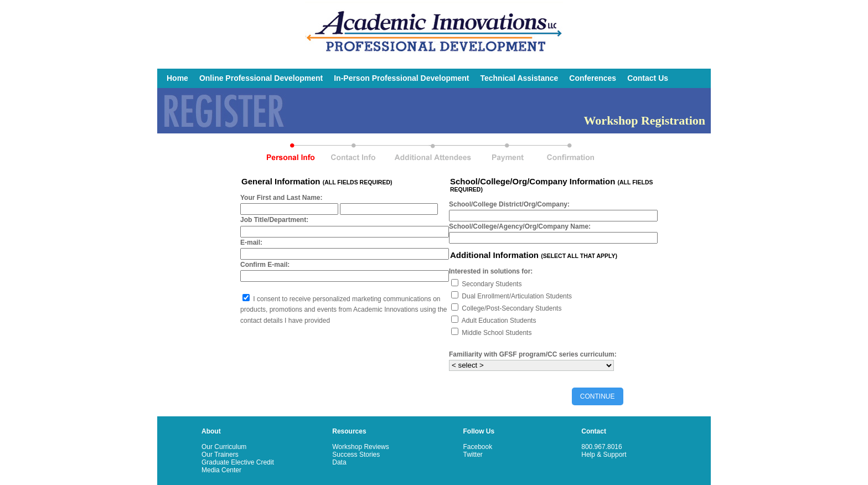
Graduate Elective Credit (238, 462)
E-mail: (251, 242)
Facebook (478, 447)
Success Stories (356, 455)
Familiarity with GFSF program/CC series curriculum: (533, 354)
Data (339, 462)
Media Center (221, 470)
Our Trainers (220, 455)
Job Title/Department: (274, 220)
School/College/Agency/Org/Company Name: (520, 226)
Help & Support (604, 455)
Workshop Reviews (360, 447)
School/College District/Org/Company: (509, 204)
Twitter (473, 455)
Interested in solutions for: (491, 271)
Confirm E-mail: (265, 265)
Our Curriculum (224, 447)
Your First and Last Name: (281, 198)
